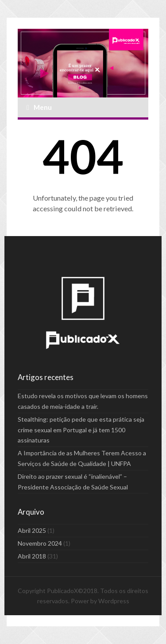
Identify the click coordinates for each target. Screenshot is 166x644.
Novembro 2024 (40, 543)
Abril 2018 (32, 556)
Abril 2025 (32, 530)
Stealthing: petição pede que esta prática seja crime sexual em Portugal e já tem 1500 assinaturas (81, 430)
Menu (39, 107)
